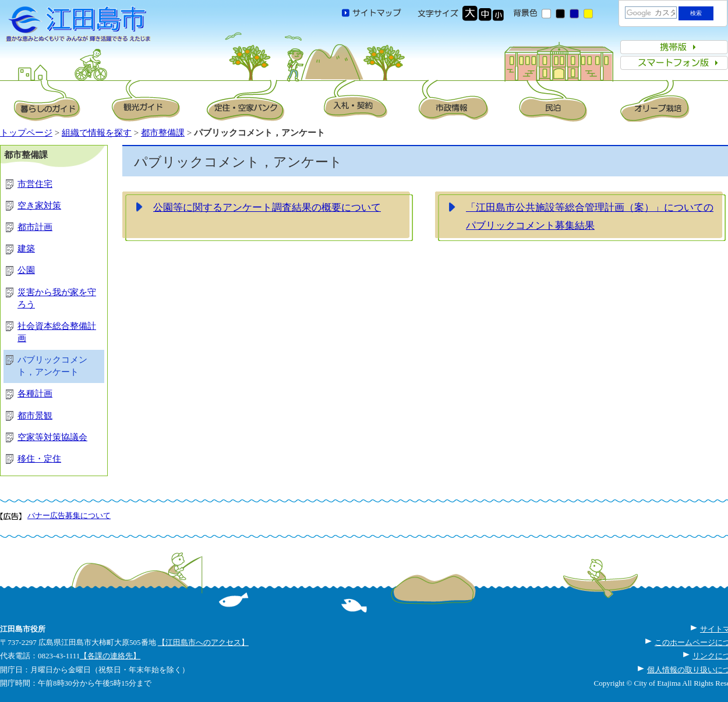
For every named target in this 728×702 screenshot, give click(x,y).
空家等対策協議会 (52, 437)
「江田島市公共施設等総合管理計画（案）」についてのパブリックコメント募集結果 (590, 217)
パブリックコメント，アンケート (52, 366)
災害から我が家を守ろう (57, 298)
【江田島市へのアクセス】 (203, 642)
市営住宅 (35, 184)
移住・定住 (39, 459)
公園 (26, 270)
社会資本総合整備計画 (57, 332)
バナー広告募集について (69, 515)
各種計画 (35, 393)
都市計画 (35, 227)
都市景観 (35, 416)
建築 (26, 249)
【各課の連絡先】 (110, 656)
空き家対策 (39, 205)
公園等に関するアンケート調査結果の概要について (267, 207)
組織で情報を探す (97, 133)
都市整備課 (163, 133)
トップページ (26, 133)
